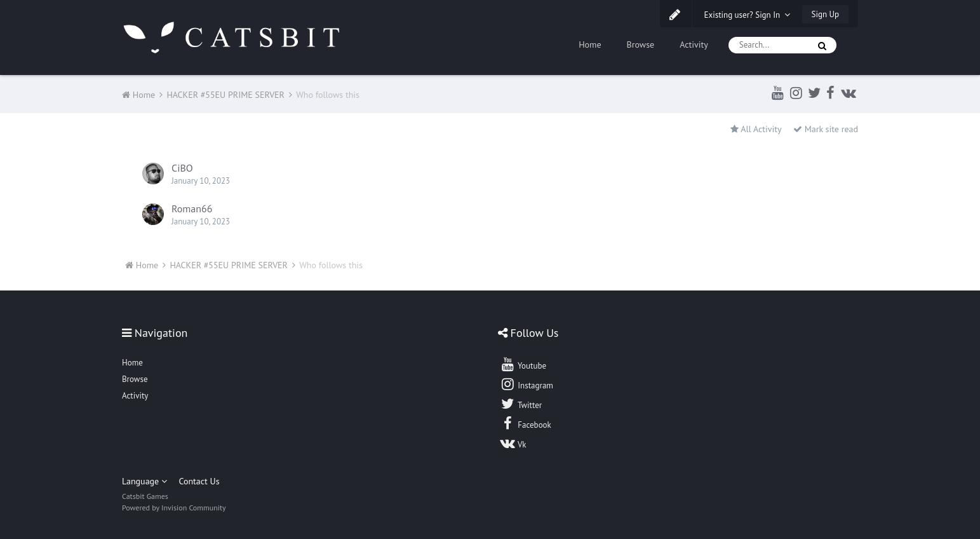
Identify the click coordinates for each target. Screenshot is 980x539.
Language (144, 481)
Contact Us (199, 481)
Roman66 (192, 208)
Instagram (527, 384)
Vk (513, 443)
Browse (641, 44)
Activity (694, 44)
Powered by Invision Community (174, 508)
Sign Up (825, 14)
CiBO (182, 168)
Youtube (523, 364)
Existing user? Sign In (748, 15)
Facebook (526, 423)
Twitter (521, 404)
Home (590, 44)
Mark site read (826, 129)
